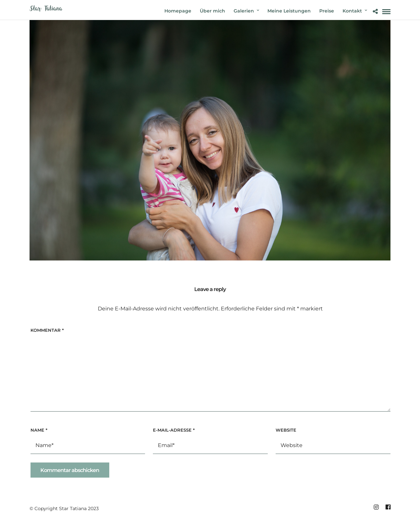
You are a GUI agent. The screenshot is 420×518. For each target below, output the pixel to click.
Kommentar (47, 330)
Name (39, 430)
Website (286, 430)
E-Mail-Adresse (174, 430)
